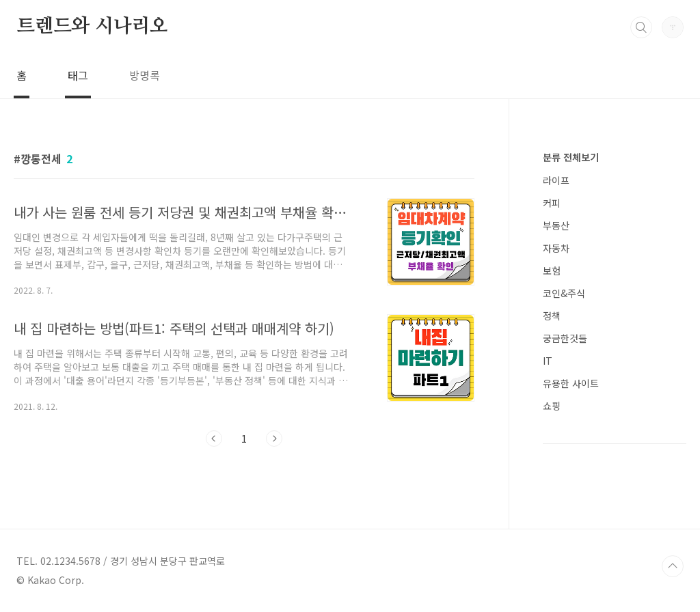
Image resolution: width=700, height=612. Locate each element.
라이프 (556, 180)
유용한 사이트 (571, 383)
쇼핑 (552, 406)
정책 (552, 316)
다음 (274, 439)
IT (548, 361)
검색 (641, 27)
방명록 (145, 75)
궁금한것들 (565, 338)
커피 (552, 203)
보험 (552, 270)
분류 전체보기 (571, 157)
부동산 (556, 225)
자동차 (556, 248)
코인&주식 (564, 293)
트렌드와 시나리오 (92, 27)
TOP (673, 566)
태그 (78, 75)
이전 (214, 439)
